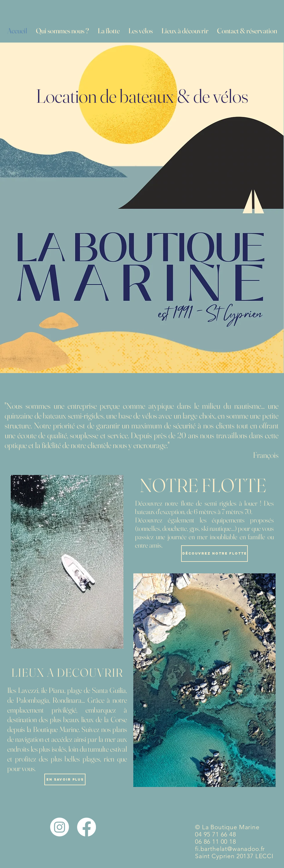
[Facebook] (87, 827)
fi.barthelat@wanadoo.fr (230, 849)
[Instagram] (60, 827)
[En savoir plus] (65, 779)
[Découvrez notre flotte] (214, 554)
